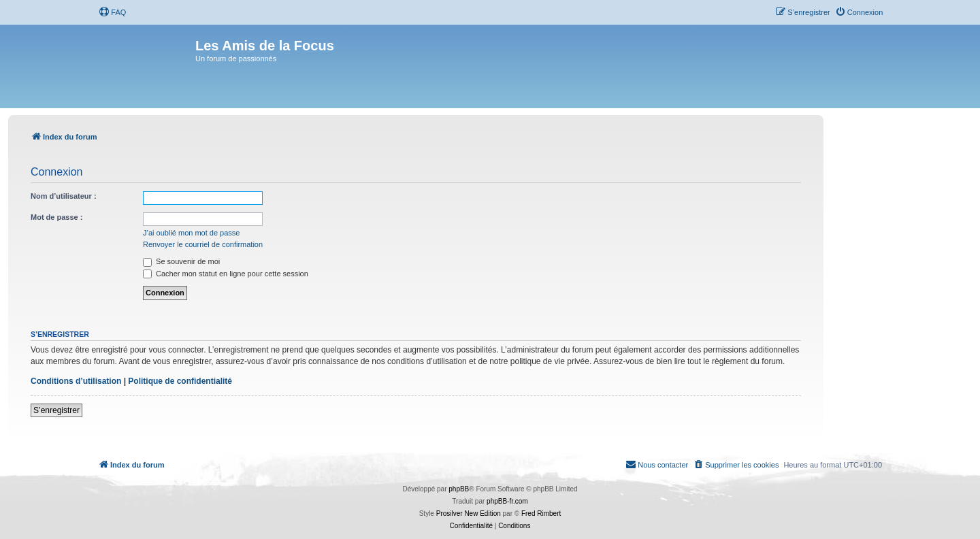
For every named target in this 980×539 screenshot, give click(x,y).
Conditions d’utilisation (76, 381)
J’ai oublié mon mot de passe (191, 233)
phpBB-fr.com (507, 501)
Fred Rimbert (541, 513)
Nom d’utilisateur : (64, 196)
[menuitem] (112, 12)
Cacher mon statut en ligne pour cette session (226, 274)
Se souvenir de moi (181, 261)
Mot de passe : (56, 217)
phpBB (459, 489)
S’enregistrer (56, 410)
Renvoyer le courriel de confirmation (203, 244)
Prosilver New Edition (469, 513)
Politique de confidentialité (180, 381)
